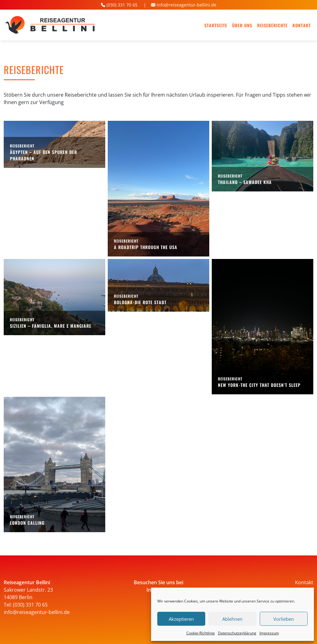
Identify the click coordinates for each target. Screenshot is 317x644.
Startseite (216, 25)
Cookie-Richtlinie (201, 633)
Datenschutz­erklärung (237, 633)
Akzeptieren (181, 619)
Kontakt (302, 25)
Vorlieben (284, 619)
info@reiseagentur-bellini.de (187, 5)
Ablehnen (232, 619)
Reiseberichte (272, 25)
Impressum (269, 633)
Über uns (242, 25)
